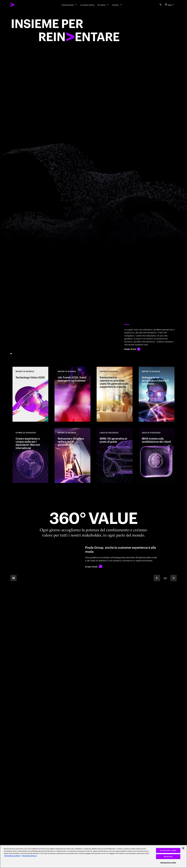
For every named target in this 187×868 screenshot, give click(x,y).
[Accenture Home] (18, 5)
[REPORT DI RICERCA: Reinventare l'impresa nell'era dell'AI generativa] (72, 455)
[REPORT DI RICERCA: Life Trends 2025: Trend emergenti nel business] (72, 394)
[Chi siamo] (103, 5)
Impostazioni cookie (168, 863)
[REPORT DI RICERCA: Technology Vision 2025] (30, 394)
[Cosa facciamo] (70, 5)
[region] (93, 857)
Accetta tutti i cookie (168, 850)
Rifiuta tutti (168, 857)
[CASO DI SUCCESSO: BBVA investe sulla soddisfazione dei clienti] (157, 455)
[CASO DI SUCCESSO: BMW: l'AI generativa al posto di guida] (114, 455)
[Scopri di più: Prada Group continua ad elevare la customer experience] (94, 566)
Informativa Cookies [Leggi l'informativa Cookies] (12, 856)
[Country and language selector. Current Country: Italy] (170, 5)
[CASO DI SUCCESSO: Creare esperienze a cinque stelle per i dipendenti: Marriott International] (30, 455)
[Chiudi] (183, 848)
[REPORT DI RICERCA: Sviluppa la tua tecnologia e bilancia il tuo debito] (157, 394)
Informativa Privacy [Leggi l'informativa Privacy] (29, 856)
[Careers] (117, 5)
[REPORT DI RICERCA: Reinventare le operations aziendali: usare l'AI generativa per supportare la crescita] (114, 394)
